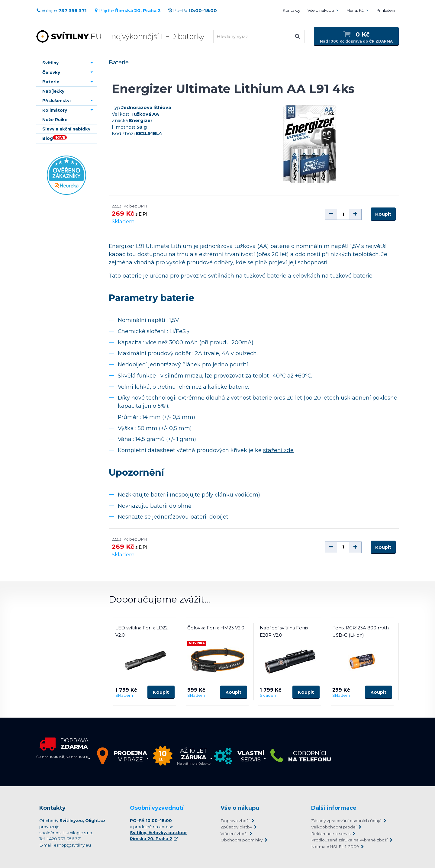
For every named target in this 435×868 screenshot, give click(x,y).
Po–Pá (192, 11)
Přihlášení (386, 10)
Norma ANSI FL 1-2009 (335, 847)
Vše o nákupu (321, 10)
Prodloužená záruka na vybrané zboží (349, 840)
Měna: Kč (355, 10)
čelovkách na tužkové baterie (333, 276)
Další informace (334, 808)
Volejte (61, 11)
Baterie (119, 62)
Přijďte (127, 11)
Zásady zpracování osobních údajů (346, 821)
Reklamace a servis (331, 834)
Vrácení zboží (234, 834)
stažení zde (278, 450)
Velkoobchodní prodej (334, 827)
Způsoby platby (236, 827)
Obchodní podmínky (242, 840)
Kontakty (292, 10)
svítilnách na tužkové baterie (247, 276)
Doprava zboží (235, 821)
